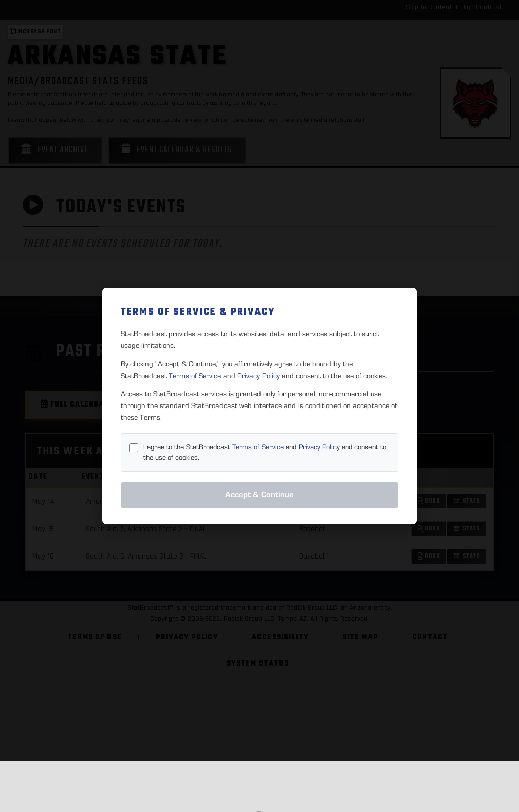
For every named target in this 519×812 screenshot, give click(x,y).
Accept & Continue (259, 495)
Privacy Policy (258, 376)
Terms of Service (195, 376)
